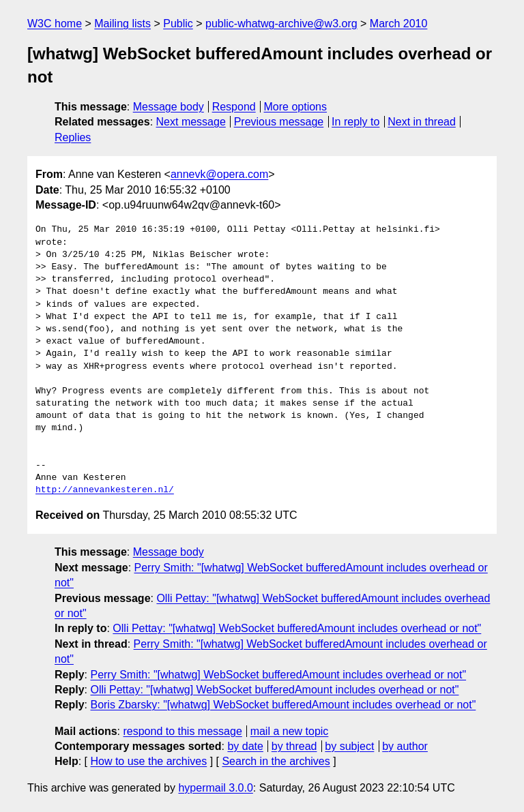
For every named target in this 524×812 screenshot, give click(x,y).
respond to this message (182, 731)
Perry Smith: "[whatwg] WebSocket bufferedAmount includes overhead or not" (278, 675)
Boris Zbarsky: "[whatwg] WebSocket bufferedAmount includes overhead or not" (283, 705)
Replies (73, 137)
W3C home (55, 24)
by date (245, 746)
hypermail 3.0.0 (215, 788)
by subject (349, 746)
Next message (191, 122)
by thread (294, 746)
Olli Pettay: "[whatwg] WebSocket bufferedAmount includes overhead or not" (297, 628)
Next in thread (422, 122)
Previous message (279, 122)
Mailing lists (122, 24)
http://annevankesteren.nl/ (105, 490)
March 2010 (399, 24)
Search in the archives (276, 761)
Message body (169, 107)
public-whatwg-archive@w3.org (281, 24)
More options (296, 107)
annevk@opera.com (219, 174)
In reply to (355, 122)
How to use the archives (148, 761)
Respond (234, 107)
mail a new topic (290, 731)
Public (178, 24)
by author (405, 746)
